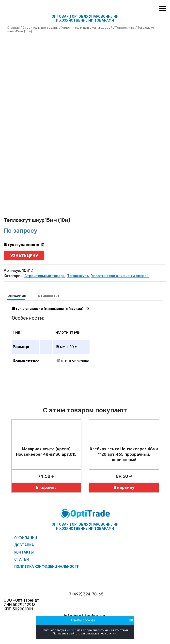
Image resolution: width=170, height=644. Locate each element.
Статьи (22, 560)
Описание (17, 296)
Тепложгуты (125, 28)
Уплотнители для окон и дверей (87, 28)
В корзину (46, 487)
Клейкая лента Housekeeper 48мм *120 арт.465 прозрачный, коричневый (124, 454)
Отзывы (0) (48, 296)
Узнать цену (24, 256)
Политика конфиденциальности (47, 567)
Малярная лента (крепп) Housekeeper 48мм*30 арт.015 (46, 452)
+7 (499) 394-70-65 (85, 594)
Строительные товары (40, 28)
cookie (72, 630)
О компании (26, 538)
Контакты (24, 552)
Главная (14, 28)
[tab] (17, 296)
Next (161, 456)
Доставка (24, 545)
